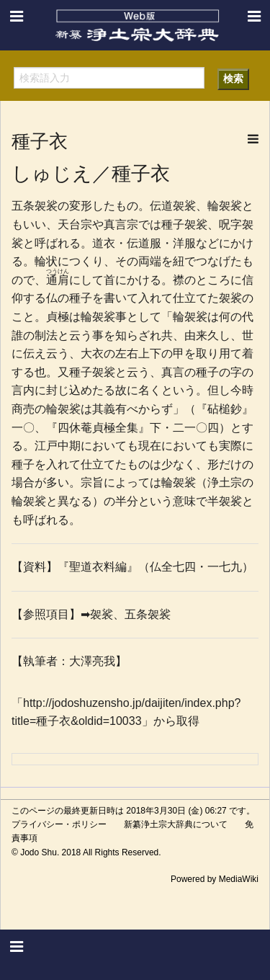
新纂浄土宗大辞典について (176, 824)
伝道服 (144, 243)
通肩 (58, 280)
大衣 (92, 353)
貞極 (58, 317)
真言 (173, 372)
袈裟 (196, 224)
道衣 (104, 243)
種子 (173, 224)
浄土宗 (225, 482)
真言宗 (121, 224)
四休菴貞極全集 (98, 428)
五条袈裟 (35, 206)
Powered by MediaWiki (215, 879)
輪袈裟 (225, 206)
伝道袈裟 (173, 206)
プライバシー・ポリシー (59, 824)
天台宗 (75, 224)
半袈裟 (225, 501)
